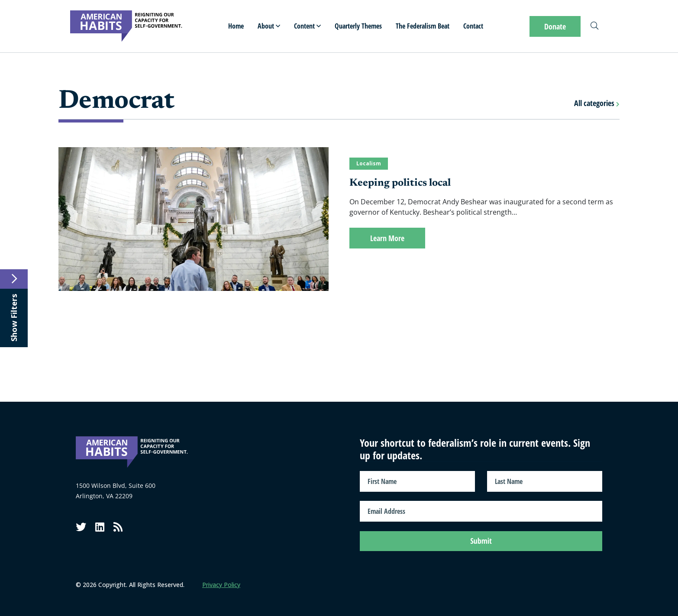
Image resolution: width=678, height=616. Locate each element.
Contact (473, 26)
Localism (369, 163)
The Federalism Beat (423, 26)
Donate (555, 26)
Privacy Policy (221, 585)
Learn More (387, 238)
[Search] (594, 26)
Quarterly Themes (358, 26)
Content (307, 26)
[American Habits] (126, 26)
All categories (597, 103)
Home (236, 26)
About (269, 26)
